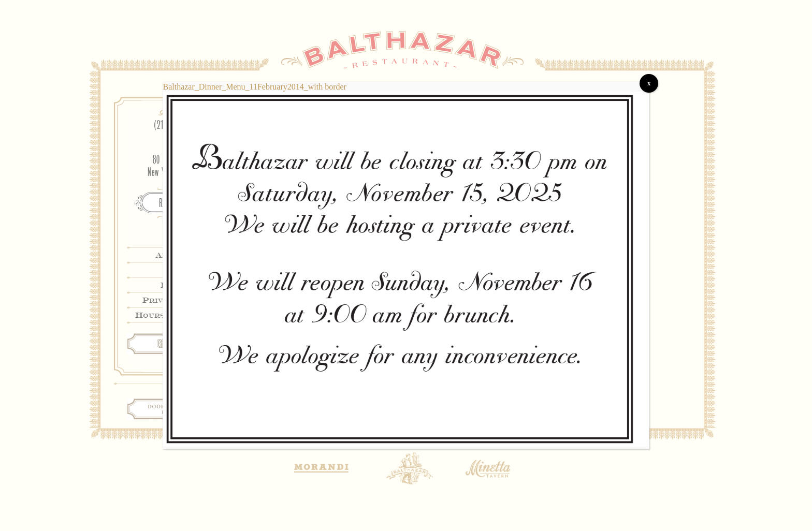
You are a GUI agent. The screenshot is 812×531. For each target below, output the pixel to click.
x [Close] (649, 83)
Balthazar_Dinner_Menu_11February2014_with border (255, 87)
